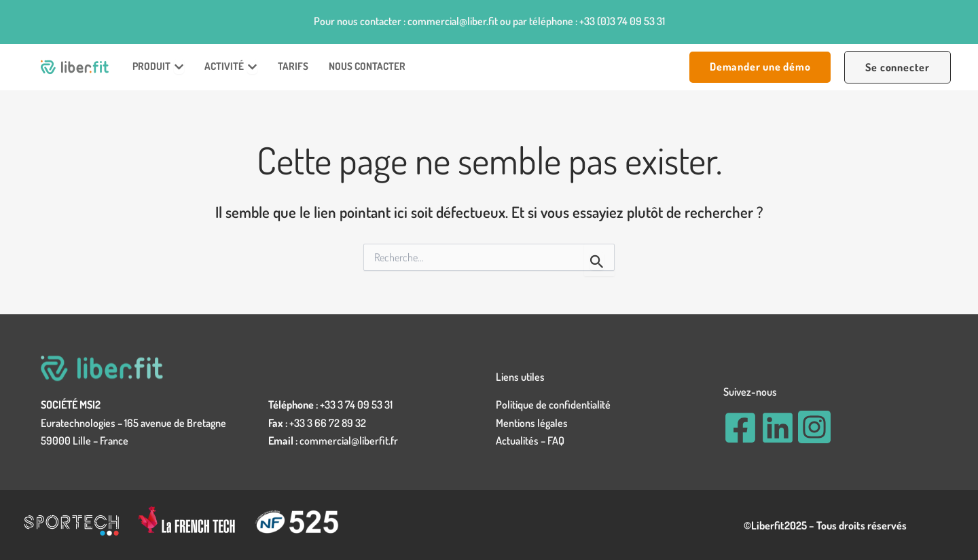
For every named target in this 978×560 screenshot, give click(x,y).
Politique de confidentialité (553, 405)
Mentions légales (532, 423)
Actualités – (522, 441)
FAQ (556, 441)
